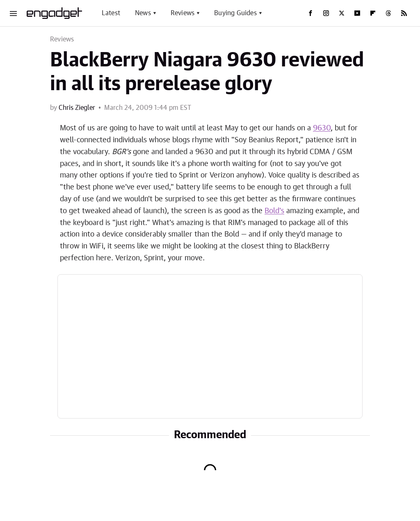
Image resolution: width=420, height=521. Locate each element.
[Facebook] (310, 13)
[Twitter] (342, 13)
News (143, 13)
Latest (111, 13)
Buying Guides (235, 13)
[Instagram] (326, 13)
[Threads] (388, 13)
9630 (322, 128)
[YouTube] (357, 13)
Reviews (183, 13)
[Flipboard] (373, 13)
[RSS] (404, 13)
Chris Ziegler (77, 108)
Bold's (274, 211)
